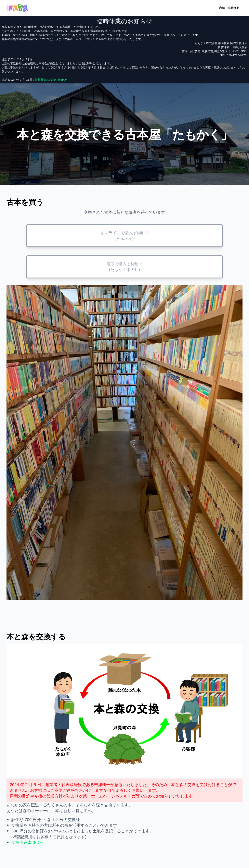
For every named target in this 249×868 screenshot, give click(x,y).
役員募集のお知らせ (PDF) (52, 80)
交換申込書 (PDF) (27, 842)
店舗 (222, 8)
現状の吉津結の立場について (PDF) (224, 51)
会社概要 (234, 8)
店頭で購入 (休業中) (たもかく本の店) (124, 267)
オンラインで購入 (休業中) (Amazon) (124, 236)
